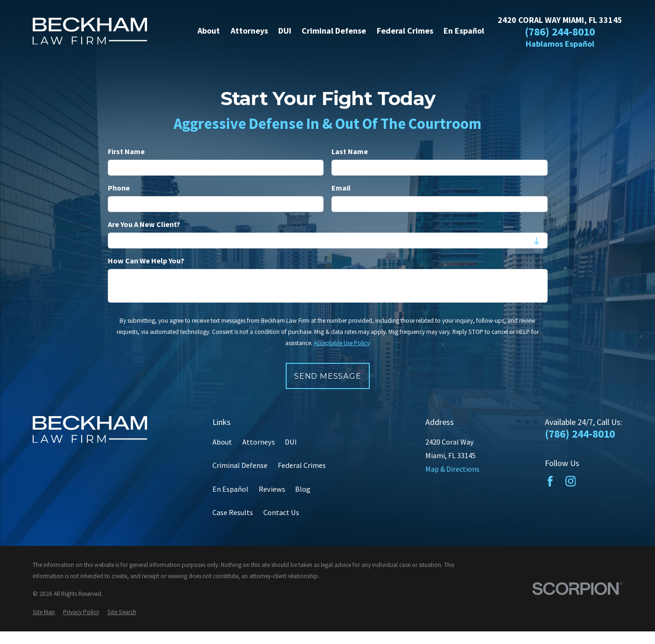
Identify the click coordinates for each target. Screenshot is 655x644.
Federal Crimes (302, 465)
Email (341, 188)
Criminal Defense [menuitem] (334, 31)
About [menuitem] (209, 31)
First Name (126, 152)
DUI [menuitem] (285, 31)
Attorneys (259, 442)
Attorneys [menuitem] (249, 31)
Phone (119, 188)
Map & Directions (452, 469)
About (222, 442)
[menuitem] (44, 612)
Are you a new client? (144, 224)
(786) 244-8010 (560, 32)
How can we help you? (146, 261)
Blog (303, 489)
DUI (291, 442)
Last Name (350, 152)
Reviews (272, 489)
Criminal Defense (240, 465)
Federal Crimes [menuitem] (405, 31)
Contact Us (281, 512)
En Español (230, 489)
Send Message (328, 376)
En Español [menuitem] (464, 31)
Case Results (233, 512)
